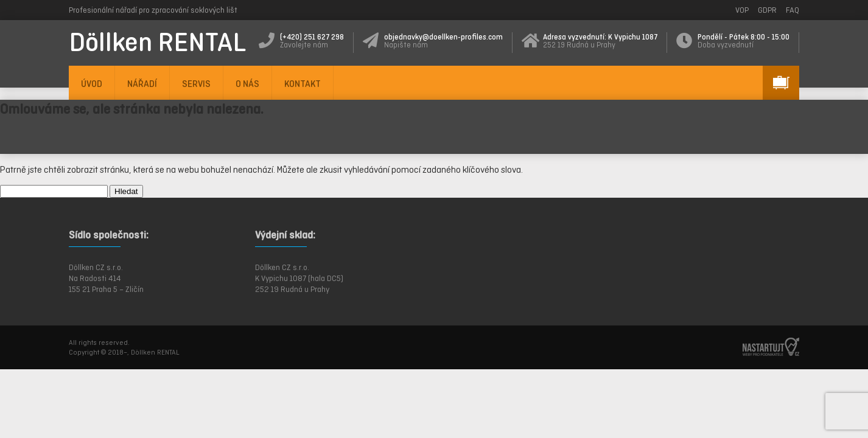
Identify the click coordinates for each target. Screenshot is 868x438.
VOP (742, 10)
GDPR (767, 10)
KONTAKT (303, 84)
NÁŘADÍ (142, 84)
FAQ (793, 10)
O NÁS (247, 84)
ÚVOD (92, 84)
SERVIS (196, 84)
